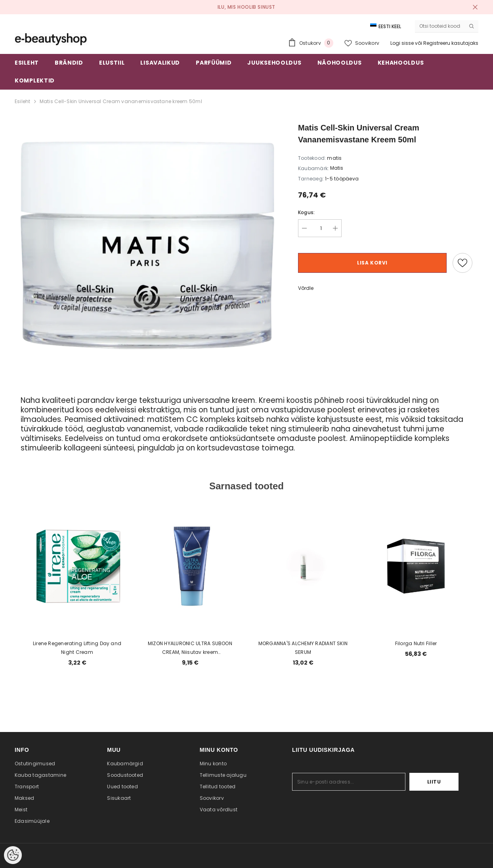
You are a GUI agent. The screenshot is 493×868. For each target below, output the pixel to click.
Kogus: (306, 212)
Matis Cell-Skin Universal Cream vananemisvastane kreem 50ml (121, 101)
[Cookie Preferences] (13, 855)
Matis (337, 168)
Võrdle (306, 288)
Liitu (434, 782)
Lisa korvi (372, 263)
